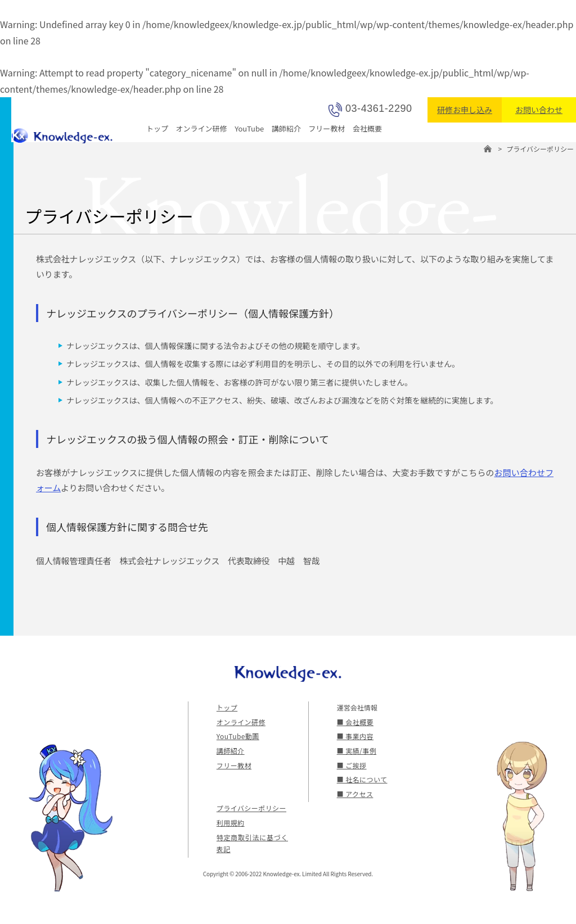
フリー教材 (327, 128)
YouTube (249, 128)
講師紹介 (286, 128)
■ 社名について (361, 779)
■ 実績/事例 (356, 751)
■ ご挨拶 (351, 765)
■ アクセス (354, 794)
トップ (157, 128)
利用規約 (230, 823)
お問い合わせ (539, 110)
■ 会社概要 (355, 722)
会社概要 (367, 128)
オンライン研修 (202, 128)
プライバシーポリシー (250, 808)
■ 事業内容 (355, 736)
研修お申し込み (465, 110)
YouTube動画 (237, 736)
